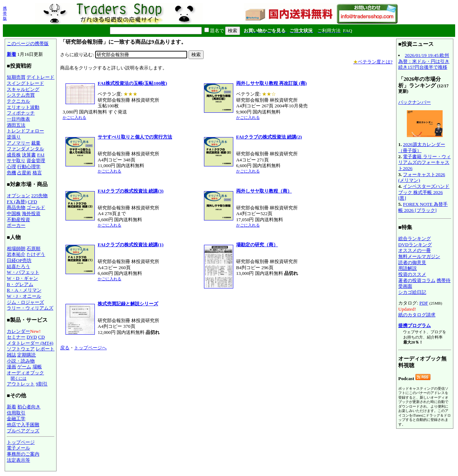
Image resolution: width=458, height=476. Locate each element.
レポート (45, 349)
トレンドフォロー (25, 131)
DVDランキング (415, 245)
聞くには (19, 378)
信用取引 (16, 413)
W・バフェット (23, 272)
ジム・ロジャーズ (25, 302)
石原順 (33, 249)
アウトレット (21, 384)
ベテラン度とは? (373, 62)
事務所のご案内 (23, 454)
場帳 (37, 367)
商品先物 (16, 207)
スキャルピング (23, 89)
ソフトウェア (21, 349)
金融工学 (16, 419)
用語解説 (408, 268)
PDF (424, 303)
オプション (18, 196)
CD (42, 337)
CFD (33, 202)
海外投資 (31, 213)
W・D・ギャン (22, 278)
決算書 (29, 155)
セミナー (16, 337)
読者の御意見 (412, 263)
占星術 (24, 173)
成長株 (14, 155)
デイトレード (40, 77)
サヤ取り (16, 161)
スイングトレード (25, 83)
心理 (11, 167)
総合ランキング (415, 239)
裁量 (36, 143)
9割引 (42, 384)
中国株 (14, 213)
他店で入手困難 (23, 425)
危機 (11, 173)
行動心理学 (29, 167)
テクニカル (18, 101)
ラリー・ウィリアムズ (30, 308)
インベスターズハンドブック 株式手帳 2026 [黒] (424, 192)
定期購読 (26, 355)
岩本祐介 (16, 254)
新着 (11, 54)
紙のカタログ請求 (417, 315)
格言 (37, 173)
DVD (32, 337)
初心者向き (29, 407)
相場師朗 (16, 249)
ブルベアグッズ (23, 431)
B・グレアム (20, 284)
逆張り (14, 137)
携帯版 (5, 13)
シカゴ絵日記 (412, 292)
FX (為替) (17, 202)
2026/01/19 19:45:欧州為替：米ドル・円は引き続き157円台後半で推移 (424, 61)
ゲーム (24, 367)
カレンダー (18, 331)
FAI (41, 155)
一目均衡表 (18, 119)
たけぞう (36, 254)
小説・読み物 (21, 361)
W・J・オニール (24, 296)
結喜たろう (18, 266)
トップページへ (90, 348)
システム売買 (21, 95)
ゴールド (36, 207)
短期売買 (16, 77)
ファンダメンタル (25, 149)
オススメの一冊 (415, 250)
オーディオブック (25, 373)
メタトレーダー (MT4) (30, 343)
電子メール (18, 448)
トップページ (21, 442)
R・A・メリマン (24, 290)
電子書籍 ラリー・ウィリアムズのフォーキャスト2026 (425, 162)
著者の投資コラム (417, 280)
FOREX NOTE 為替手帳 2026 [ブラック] (423, 207)
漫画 (11, 367)
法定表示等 (18, 460)
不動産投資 (18, 220)
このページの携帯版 (28, 43)
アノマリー (18, 143)
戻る (65, 348)
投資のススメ (412, 274)
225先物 (39, 196)
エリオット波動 (23, 107)
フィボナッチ (21, 113)
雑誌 (11, 355)
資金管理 (36, 161)
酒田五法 (16, 125)
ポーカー (16, 225)
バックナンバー (415, 102)
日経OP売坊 (19, 260)
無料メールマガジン (419, 256)
